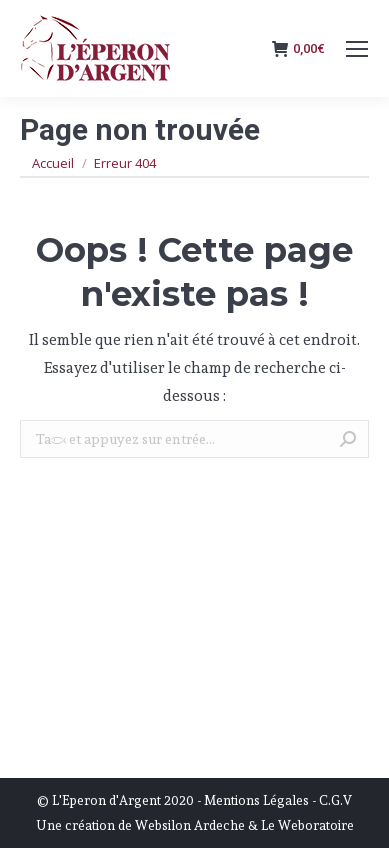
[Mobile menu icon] (357, 49)
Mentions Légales (256, 800)
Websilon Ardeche (190, 825)
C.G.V (335, 800)
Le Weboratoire (307, 825)
